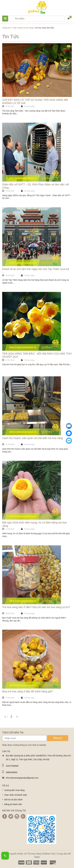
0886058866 (12, 772)
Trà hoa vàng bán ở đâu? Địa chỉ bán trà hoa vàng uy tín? (36, 607)
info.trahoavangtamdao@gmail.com (22, 778)
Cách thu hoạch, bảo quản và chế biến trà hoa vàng (33, 438)
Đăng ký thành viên (13, 804)
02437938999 (12, 766)
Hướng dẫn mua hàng (14, 790)
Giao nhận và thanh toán (16, 795)
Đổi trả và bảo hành (13, 800)
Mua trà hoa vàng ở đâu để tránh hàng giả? (28, 691)
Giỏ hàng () (69, 18)
